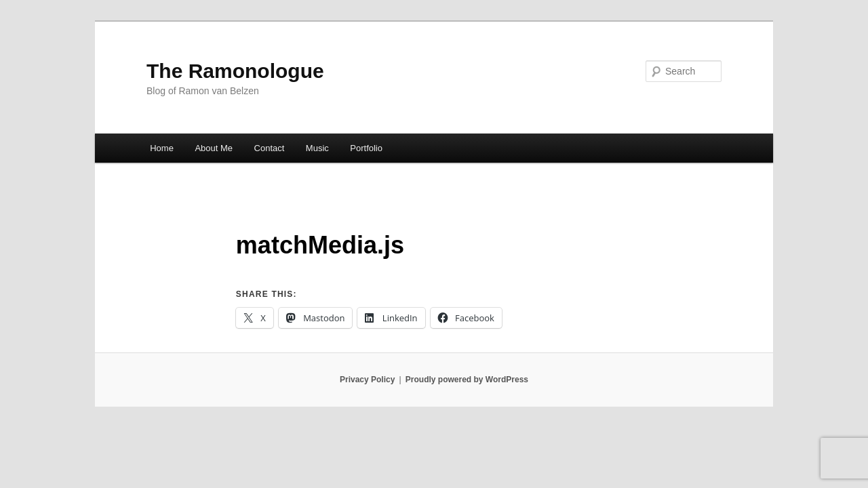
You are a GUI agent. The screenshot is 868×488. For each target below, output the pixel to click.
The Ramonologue (235, 71)
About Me (214, 148)
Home (162, 148)
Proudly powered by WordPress (467, 380)
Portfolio (366, 148)
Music (317, 148)
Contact (270, 148)
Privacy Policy (367, 380)
